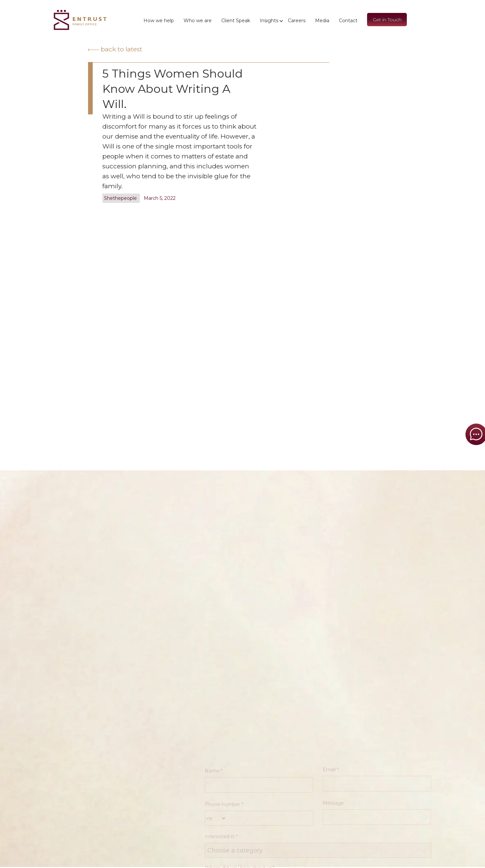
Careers (297, 21)
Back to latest (115, 49)
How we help (159, 21)
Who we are (198, 21)
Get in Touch (387, 20)
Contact (348, 21)
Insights (269, 21)
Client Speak (236, 21)
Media (322, 21)
